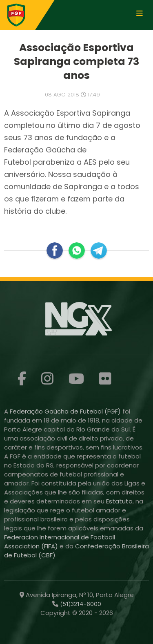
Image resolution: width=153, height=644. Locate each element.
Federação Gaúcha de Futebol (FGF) (66, 411)
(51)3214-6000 (80, 604)
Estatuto (119, 501)
